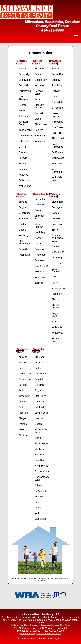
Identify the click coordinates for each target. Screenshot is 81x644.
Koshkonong (25, 130)
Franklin (56, 91)
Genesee (40, 402)
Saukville (23, 249)
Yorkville (39, 283)
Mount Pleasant (39, 225)
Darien (55, 213)
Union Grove (41, 266)
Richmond (57, 294)
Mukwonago (58, 288)
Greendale (57, 102)
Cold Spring (25, 80)
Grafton (23, 224)
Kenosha (39, 85)
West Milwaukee (57, 170)
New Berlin (40, 460)
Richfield (23, 413)
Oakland (23, 152)
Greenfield (57, 108)
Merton (38, 438)
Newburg (23, 235)
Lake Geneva (56, 270)
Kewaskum (24, 396)
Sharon (56, 299)
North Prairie (41, 466)
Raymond (40, 249)
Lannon (39, 418)
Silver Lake (41, 124)
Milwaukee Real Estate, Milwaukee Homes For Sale (40, 625)
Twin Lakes (41, 136)
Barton (22, 362)
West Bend (24, 435)
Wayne (22, 430)
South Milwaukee (57, 145)
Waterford (40, 272)
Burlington (40, 199)
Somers (39, 130)
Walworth (57, 327)
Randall (39, 113)
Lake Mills (24, 141)
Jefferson (24, 116)
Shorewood (58, 138)
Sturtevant (40, 260)
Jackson (23, 390)
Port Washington (25, 242)
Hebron (23, 105)
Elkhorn (56, 230)
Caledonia (40, 205)
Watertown (24, 180)
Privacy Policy (28, 634)
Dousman (40, 385)
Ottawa (38, 485)
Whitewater (25, 186)
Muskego (40, 449)
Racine (38, 244)
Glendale (57, 97)
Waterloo (23, 175)
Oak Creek (57, 127)
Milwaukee (57, 122)
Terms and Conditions (49, 634)
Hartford (23, 385)
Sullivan (23, 164)
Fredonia (23, 219)
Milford (22, 147)
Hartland (39, 407)
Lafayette (57, 263)
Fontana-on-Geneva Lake (58, 238)
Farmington (25, 91)
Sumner (23, 169)
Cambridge (24, 74)
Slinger (22, 418)
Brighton (39, 69)
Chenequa (40, 374)
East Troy (57, 224)
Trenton (23, 424)
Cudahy (56, 80)
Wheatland (40, 141)
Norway (39, 238)
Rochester (40, 255)
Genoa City (41, 80)
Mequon (23, 230)
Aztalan (23, 69)
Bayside (56, 69)
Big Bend (40, 357)
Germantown (26, 379)
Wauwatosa (58, 158)
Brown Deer (58, 74)
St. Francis (57, 152)
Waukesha (40, 519)
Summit (39, 496)
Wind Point (40, 277)
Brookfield (40, 362)
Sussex (39, 502)
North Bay (40, 232)
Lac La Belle (25, 136)
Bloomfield (57, 202)
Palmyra (23, 158)
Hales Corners (56, 115)
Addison (23, 357)
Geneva (56, 246)
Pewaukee (40, 491)
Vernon (38, 508)
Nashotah (40, 455)
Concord (23, 85)
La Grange (57, 257)
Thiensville (24, 255)
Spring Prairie (55, 306)
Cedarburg (24, 213)
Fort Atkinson (23, 98)
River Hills (57, 133)
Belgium (23, 207)
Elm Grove (40, 396)
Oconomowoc (42, 471)
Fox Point (57, 85)
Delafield (39, 379)
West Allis (57, 164)
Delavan (56, 219)
